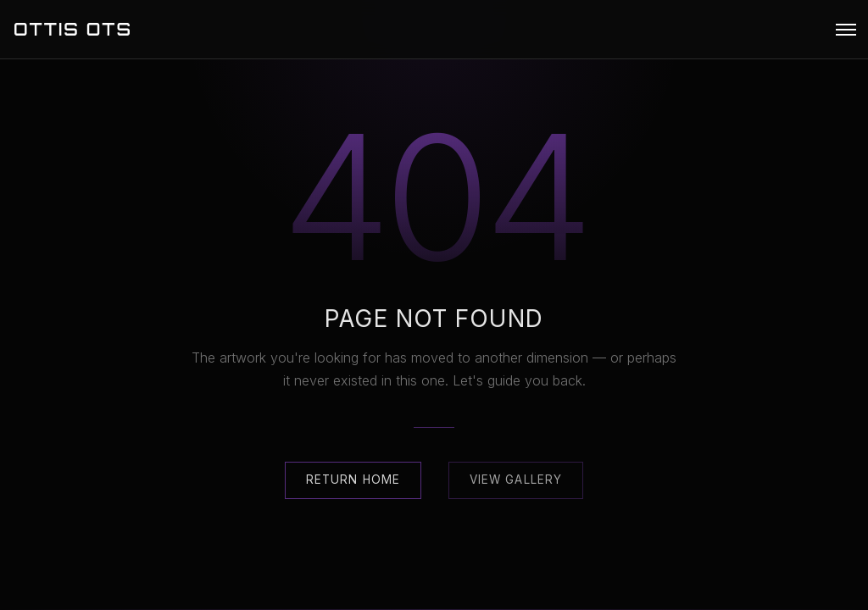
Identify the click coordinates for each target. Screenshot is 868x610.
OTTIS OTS (73, 29)
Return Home (353, 480)
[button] (846, 30)
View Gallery (516, 480)
